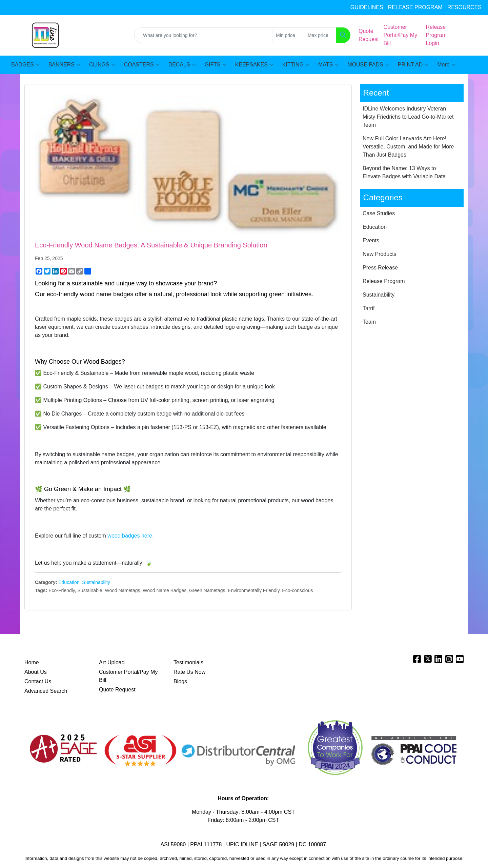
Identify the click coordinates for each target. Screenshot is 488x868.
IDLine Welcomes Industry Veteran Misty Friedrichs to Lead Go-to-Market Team (408, 117)
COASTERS (142, 65)
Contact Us (38, 681)
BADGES (25, 65)
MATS (328, 65)
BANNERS (64, 65)
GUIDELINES (367, 7)
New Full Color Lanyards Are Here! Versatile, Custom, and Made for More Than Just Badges (408, 147)
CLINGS (102, 65)
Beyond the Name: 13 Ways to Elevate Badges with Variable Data (404, 172)
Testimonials (188, 662)
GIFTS (216, 65)
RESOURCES (464, 7)
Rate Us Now (189, 672)
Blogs (180, 681)
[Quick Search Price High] (320, 35)
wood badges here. (130, 536)
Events (371, 240)
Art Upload (112, 662)
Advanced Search (46, 691)
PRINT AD (413, 65)
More (446, 65)
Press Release (380, 268)
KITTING (296, 65)
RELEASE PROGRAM (415, 7)
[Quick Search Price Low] (288, 35)
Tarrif (369, 308)
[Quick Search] (203, 35)
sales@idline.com (30, 7)
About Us (36, 672)
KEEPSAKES (254, 65)
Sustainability (96, 582)
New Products (380, 254)
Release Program (384, 281)
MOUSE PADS (368, 65)
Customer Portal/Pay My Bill (128, 676)
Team (369, 322)
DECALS (182, 65)
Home (32, 662)
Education (69, 582)
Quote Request (117, 690)
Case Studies (379, 213)
